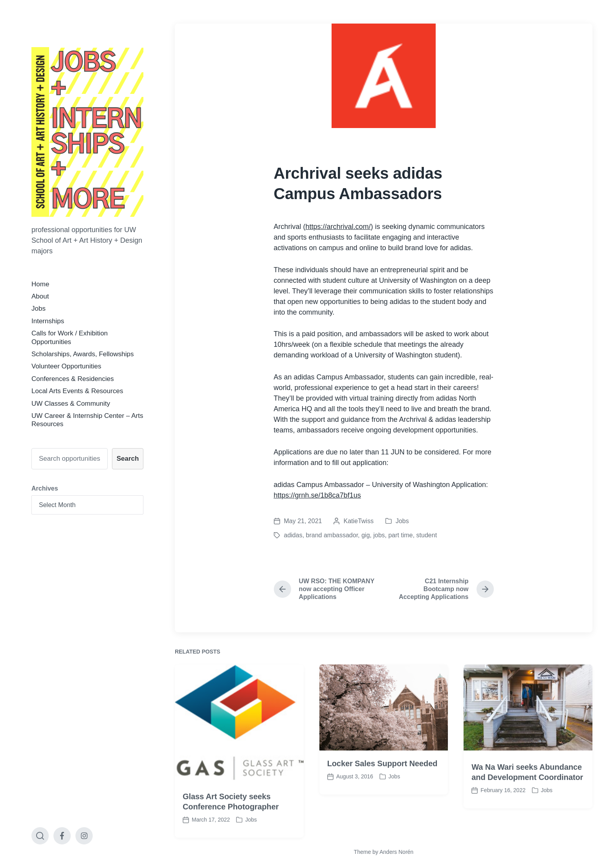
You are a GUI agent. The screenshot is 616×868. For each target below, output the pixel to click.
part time (400, 535)
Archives (45, 488)
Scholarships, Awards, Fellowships (82, 354)
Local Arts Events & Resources (77, 391)
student (427, 535)
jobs (379, 535)
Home (40, 284)
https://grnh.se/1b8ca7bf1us (317, 495)
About (40, 296)
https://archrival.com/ (338, 227)
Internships (48, 321)
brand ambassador (332, 535)
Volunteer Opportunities (66, 366)
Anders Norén (396, 852)
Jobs (38, 309)
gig (366, 535)
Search (128, 459)
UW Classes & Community (71, 404)
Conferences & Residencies (73, 379)
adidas (293, 535)
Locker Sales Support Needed (382, 786)
